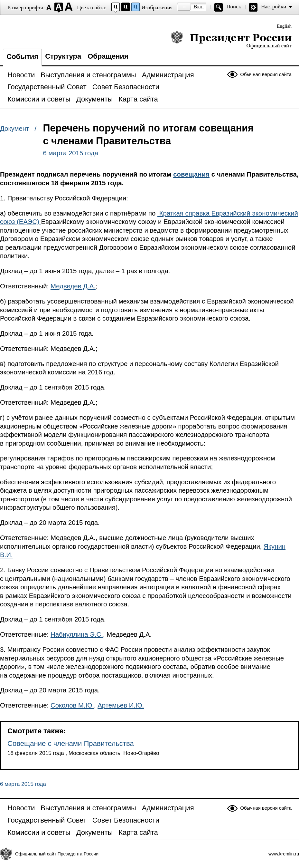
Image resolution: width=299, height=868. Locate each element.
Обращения (108, 56)
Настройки (274, 7)
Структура (63, 56)
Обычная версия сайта (266, 74)
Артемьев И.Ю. (121, 705)
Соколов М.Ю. (72, 705)
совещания (191, 174)
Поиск (234, 7)
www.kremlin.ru (284, 854)
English (284, 26)
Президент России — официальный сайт (231, 39)
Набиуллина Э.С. (77, 634)
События (22, 57)
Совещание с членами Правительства (71, 743)
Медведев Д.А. (73, 286)
